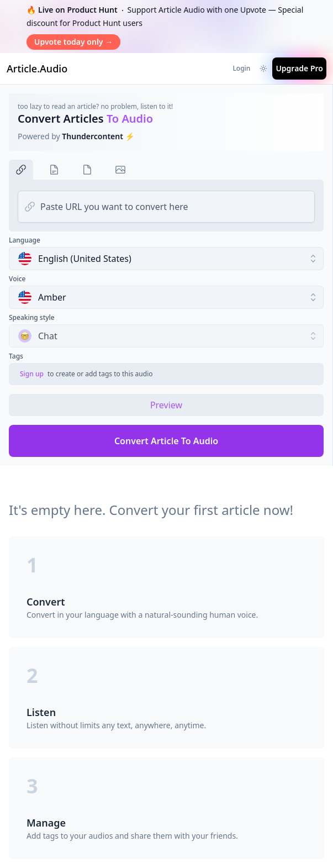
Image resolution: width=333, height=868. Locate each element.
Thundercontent (92, 136)
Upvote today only (73, 42)
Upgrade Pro (299, 68)
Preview (166, 405)
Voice (17, 279)
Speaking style (32, 318)
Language (25, 240)
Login (241, 68)
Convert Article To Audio (166, 441)
